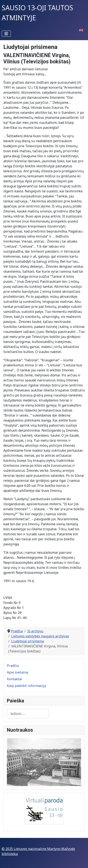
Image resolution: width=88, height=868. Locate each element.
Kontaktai (14, 679)
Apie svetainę (18, 672)
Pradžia (13, 666)
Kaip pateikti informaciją (26, 686)
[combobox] (28, 714)
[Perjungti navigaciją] (6, 34)
